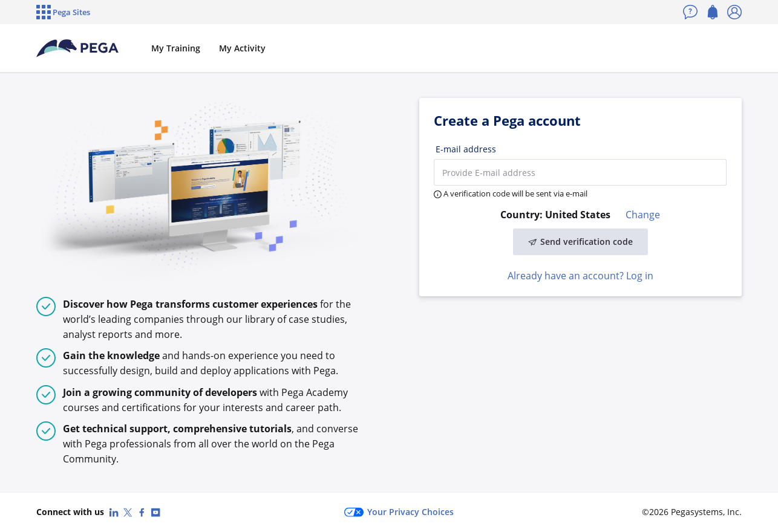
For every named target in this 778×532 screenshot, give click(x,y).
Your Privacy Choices (399, 512)
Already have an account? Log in (580, 276)
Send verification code (580, 242)
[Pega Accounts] (78, 48)
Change (643, 215)
